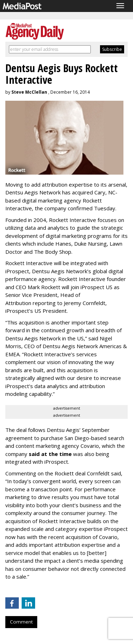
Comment (21, 622)
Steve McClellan (29, 92)
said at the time (50, 454)
